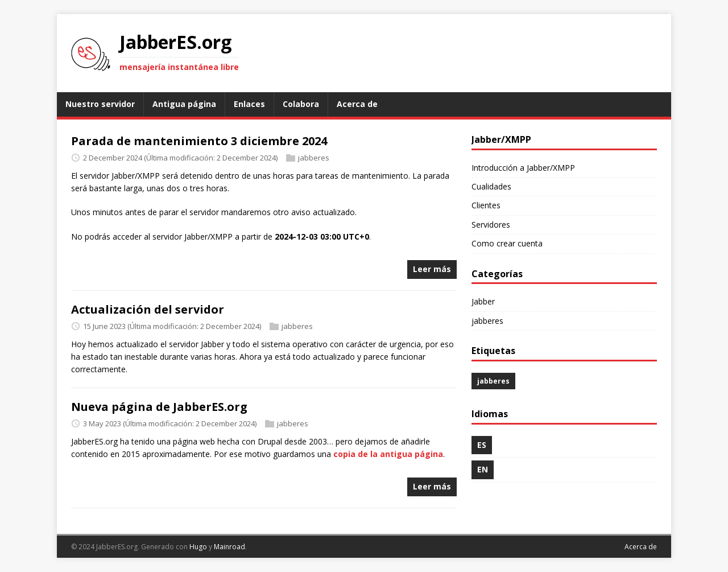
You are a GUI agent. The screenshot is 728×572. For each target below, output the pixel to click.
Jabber (483, 301)
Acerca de (641, 547)
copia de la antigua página (388, 454)
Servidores (491, 225)
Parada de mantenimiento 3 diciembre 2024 (199, 141)
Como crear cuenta (507, 243)
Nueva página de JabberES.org (159, 407)
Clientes (486, 205)
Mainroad (229, 547)
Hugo (198, 547)
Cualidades (491, 186)
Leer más (432, 269)
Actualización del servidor (148, 309)
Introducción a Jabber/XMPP (523, 168)
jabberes (314, 158)
